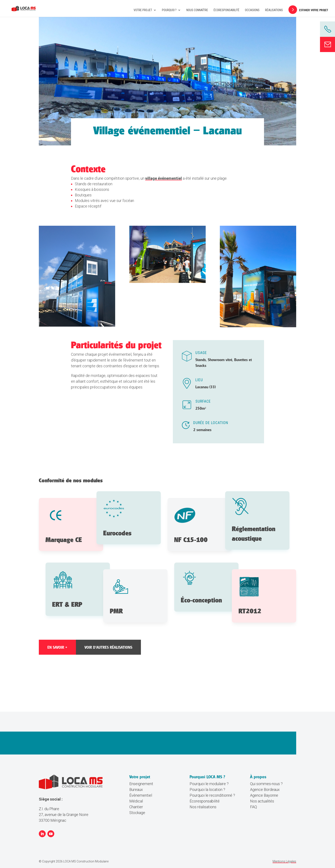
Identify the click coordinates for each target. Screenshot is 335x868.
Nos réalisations (203, 807)
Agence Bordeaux (265, 790)
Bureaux (136, 790)
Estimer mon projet (203, 748)
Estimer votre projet (314, 10)
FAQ (254, 807)
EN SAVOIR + (57, 647)
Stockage (137, 813)
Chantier (136, 807)
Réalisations (274, 10)
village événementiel (164, 178)
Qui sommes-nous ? (266, 784)
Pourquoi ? (169, 10)
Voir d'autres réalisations (108, 647)
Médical (136, 801)
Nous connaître (197, 10)
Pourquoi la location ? (207, 790)
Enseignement (141, 784)
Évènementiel (141, 795)
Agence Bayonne (264, 795)
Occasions (252, 10)
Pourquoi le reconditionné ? (212, 795)
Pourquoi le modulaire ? (209, 784)
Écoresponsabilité (226, 10)
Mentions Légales (284, 861)
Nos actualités (262, 801)
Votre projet (143, 10)
